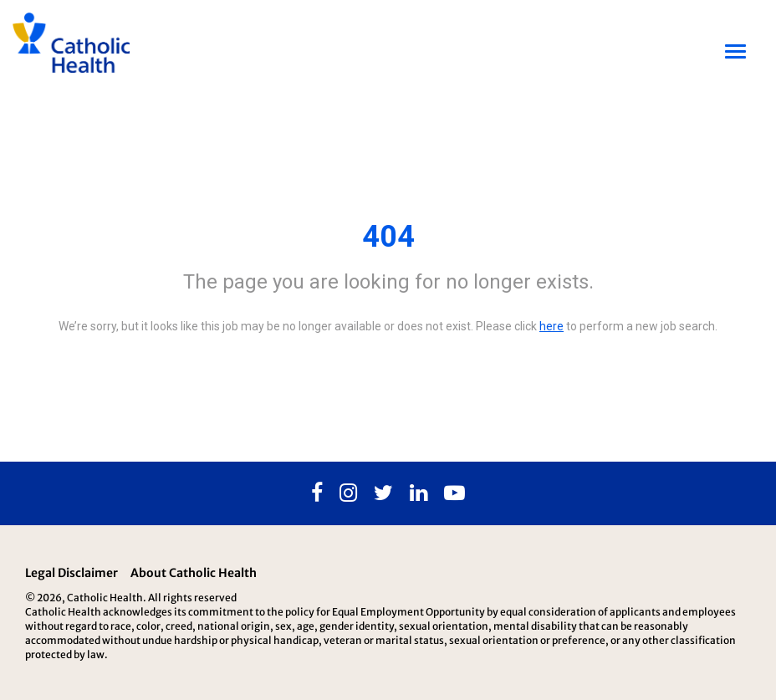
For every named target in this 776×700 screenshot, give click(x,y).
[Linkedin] (419, 493)
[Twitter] (383, 493)
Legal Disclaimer (71, 573)
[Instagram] (348, 493)
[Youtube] (454, 493)
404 (388, 237)
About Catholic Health (194, 573)
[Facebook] (317, 493)
